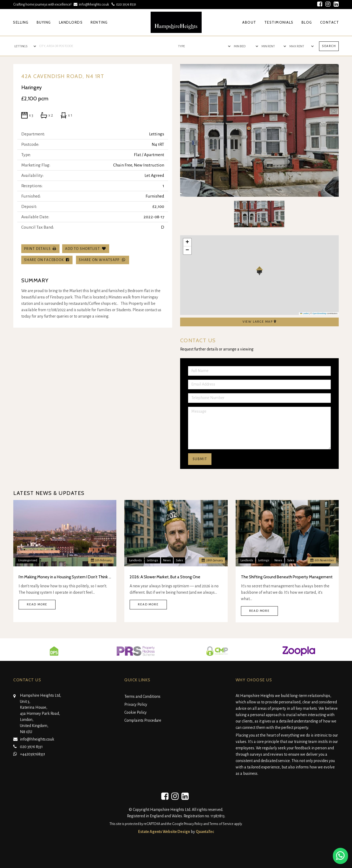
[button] (259, 271)
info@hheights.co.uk (92, 4)
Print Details (37, 249)
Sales (179, 560)
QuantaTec (205, 832)
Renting (99, 22)
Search (329, 46)
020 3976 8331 (123, 4)
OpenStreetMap (319, 313)
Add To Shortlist (83, 249)
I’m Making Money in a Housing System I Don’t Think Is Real (65, 577)
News (167, 560)
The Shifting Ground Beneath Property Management (287, 577)
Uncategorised (28, 560)
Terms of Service (221, 824)
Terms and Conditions (142, 696)
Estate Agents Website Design (164, 832)
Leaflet (304, 313)
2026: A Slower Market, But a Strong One (165, 577)
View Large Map (259, 322)
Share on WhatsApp (103, 260)
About (249, 22)
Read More (37, 604)
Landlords (71, 22)
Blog (307, 22)
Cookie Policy (135, 712)
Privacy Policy (136, 704)
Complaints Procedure (143, 720)
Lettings (152, 560)
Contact (330, 22)
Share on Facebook (47, 260)
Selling (21, 22)
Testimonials (279, 22)
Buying (44, 22)
